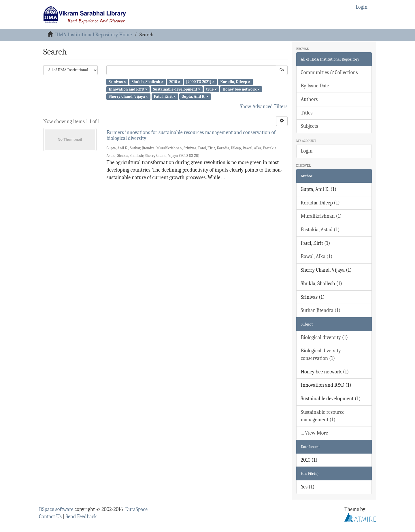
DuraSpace (136, 509)
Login (307, 151)
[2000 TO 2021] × (200, 82)
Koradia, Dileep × (235, 82)
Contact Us (50, 517)
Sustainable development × (177, 89)
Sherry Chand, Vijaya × (128, 96)
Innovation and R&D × (128, 89)
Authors (309, 99)
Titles (307, 113)
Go (282, 70)
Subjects (310, 126)
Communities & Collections (329, 73)
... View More (315, 433)
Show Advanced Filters (264, 107)
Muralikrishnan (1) (321, 216)
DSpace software (56, 509)
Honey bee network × (241, 89)
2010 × (175, 82)
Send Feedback (81, 517)
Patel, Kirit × (165, 96)
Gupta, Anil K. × (195, 96)
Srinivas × (117, 82)
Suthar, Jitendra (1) (321, 310)
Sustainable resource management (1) (323, 416)
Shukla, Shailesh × (148, 82)
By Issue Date (315, 86)
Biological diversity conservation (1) (321, 355)
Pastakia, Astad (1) (320, 230)
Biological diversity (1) (325, 338)
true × (211, 89)
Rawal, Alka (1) (317, 256)
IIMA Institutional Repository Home (93, 35)
